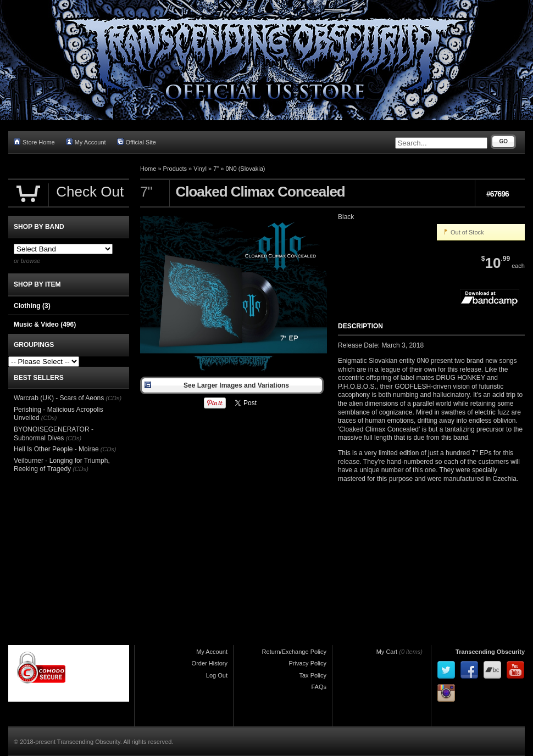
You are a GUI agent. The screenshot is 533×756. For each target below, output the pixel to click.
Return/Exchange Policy (294, 652)
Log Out (217, 675)
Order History (210, 663)
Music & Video (45, 324)
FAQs (319, 687)
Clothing (32, 306)
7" (216, 169)
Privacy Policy (308, 663)
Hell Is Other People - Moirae (56, 449)
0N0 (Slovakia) (245, 169)
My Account (86, 142)
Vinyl (200, 169)
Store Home (34, 142)
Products (175, 169)
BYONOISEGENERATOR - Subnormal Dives (54, 434)
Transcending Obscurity (490, 652)
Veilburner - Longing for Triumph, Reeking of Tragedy (62, 465)
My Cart (387, 652)
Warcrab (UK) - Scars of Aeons (59, 398)
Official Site (137, 142)
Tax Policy (313, 675)
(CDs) (113, 398)
